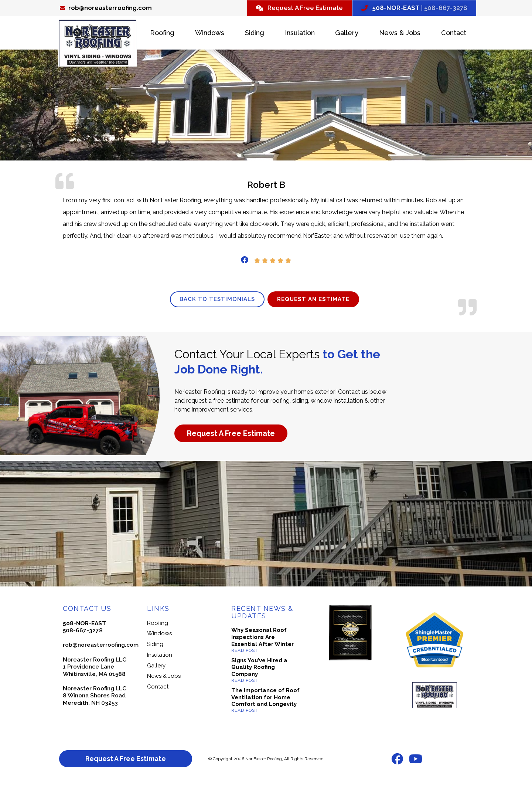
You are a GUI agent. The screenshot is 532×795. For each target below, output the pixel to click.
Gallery (347, 34)
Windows (210, 34)
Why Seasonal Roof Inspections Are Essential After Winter (262, 650)
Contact (454, 34)
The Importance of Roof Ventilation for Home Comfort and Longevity (265, 710)
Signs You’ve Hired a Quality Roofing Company (259, 680)
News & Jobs (400, 34)
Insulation (300, 34)
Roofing (162, 34)
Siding (255, 34)
